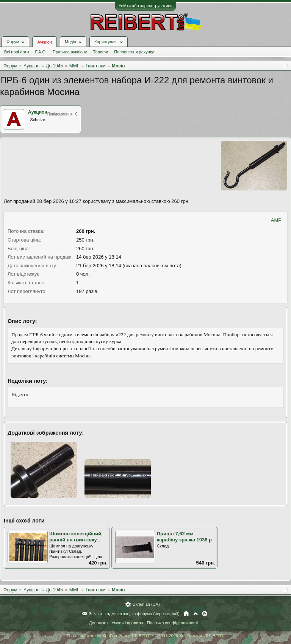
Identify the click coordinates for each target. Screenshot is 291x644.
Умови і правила (127, 623)
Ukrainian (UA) (146, 604)
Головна (186, 614)
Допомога (98, 623)
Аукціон (44, 42)
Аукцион (38, 112)
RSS (205, 614)
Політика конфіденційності (173, 623)
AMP (276, 220)
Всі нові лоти (16, 52)
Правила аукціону (70, 52)
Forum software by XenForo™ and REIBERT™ (145, 636)
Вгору (196, 614)
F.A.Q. (41, 52)
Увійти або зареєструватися (145, 6)
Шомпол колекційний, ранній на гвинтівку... (76, 537)
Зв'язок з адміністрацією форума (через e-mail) (134, 614)
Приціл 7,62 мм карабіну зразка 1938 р (184, 537)
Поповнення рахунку (134, 52)
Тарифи (101, 52)
